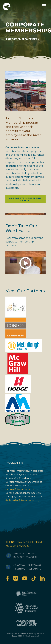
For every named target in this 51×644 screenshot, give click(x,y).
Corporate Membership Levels (26, 199)
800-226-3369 (34, 565)
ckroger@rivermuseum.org (20, 489)
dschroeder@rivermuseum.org (22, 500)
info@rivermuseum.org (27, 569)
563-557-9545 (19, 565)
